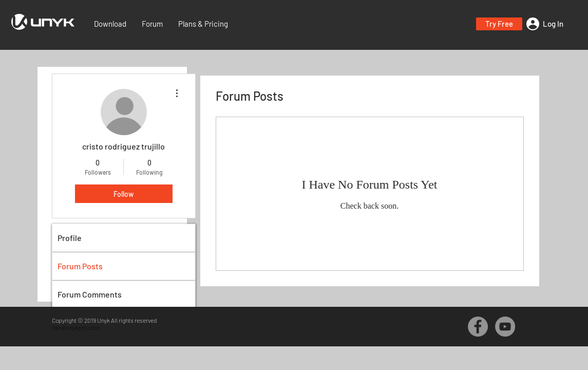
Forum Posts (80, 266)
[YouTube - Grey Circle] (505, 327)
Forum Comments (90, 294)
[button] (499, 24)
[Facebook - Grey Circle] (478, 327)
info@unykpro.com (76, 327)
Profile (70, 238)
